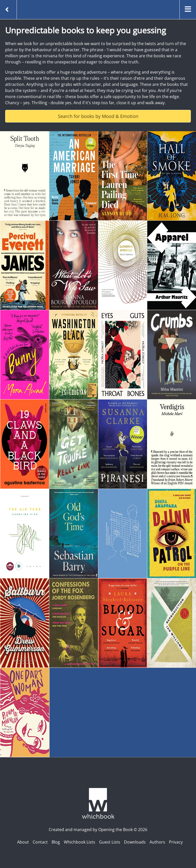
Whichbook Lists (79, 842)
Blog (56, 842)
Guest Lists (110, 842)
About (23, 842)
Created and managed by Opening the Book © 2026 (98, 830)
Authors (157, 842)
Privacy (176, 842)
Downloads (135, 842)
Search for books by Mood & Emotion (98, 116)
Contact (40, 842)
